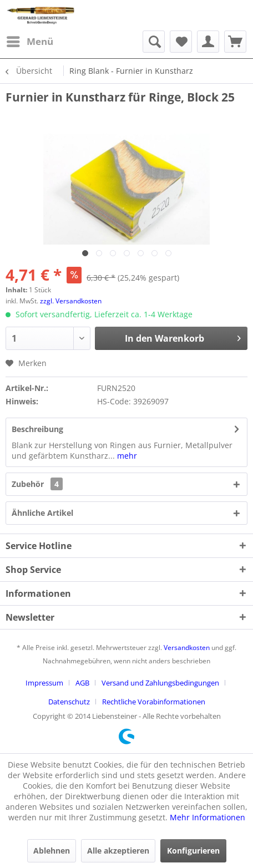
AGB (82, 683)
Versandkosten (187, 648)
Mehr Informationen (208, 817)
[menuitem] (29, 42)
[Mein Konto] (208, 42)
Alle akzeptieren (118, 851)
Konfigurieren (193, 851)
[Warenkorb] (235, 42)
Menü (30, 40)
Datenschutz (69, 702)
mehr (126, 456)
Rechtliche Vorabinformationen (154, 702)
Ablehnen (52, 851)
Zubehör (37, 484)
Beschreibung (37, 429)
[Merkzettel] (181, 42)
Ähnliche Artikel (42, 513)
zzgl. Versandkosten (71, 301)
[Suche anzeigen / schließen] (154, 42)
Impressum (44, 683)
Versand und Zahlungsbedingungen (160, 683)
